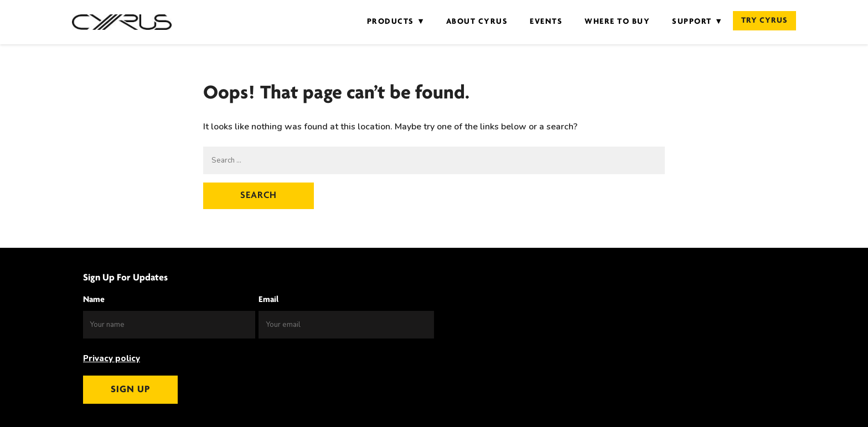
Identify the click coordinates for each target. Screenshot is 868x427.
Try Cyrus (764, 21)
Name (94, 300)
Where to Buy (617, 22)
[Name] (169, 325)
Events (546, 22)
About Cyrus (477, 22)
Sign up (130, 390)
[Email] (346, 325)
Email (268, 300)
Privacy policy (112, 358)
